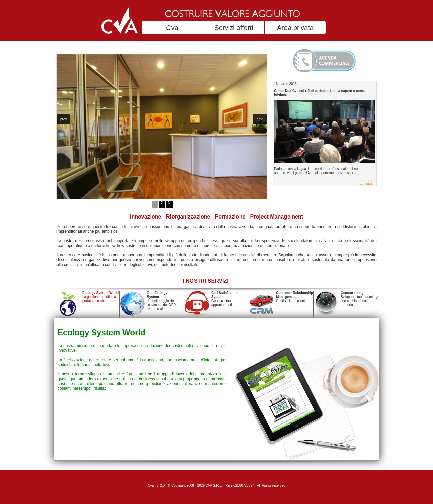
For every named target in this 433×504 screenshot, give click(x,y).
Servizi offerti (234, 28)
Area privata (295, 28)
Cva (172, 28)
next (260, 119)
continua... (368, 184)
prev (63, 119)
